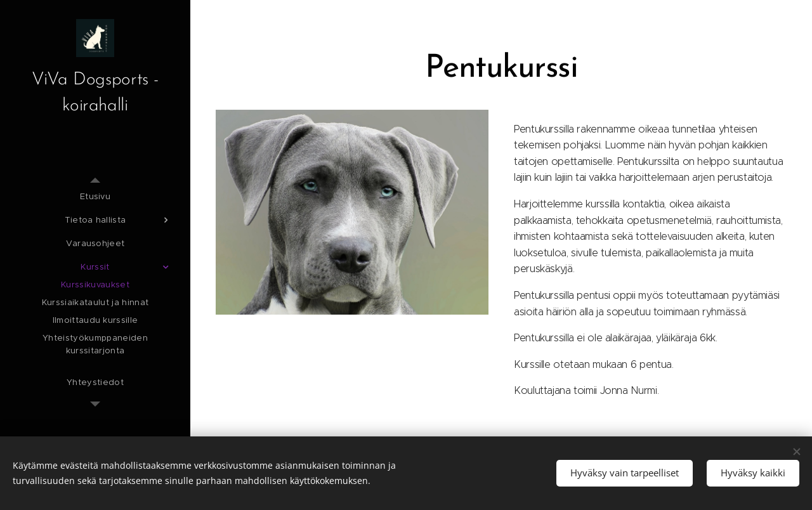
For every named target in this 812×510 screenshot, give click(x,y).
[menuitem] (95, 196)
